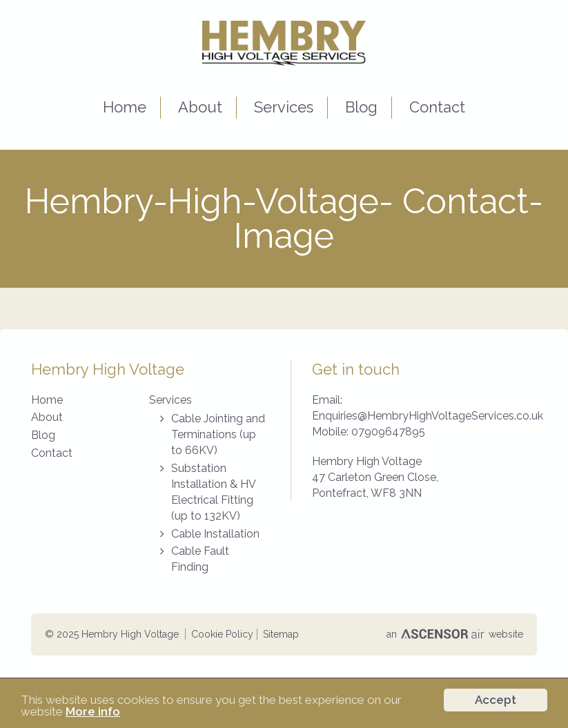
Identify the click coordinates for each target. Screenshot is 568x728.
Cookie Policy (222, 634)
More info (93, 712)
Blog (361, 107)
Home (125, 107)
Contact (437, 107)
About (200, 107)
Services (284, 107)
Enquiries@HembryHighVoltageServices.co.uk (428, 416)
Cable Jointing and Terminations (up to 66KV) (218, 434)
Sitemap (281, 634)
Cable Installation (215, 534)
